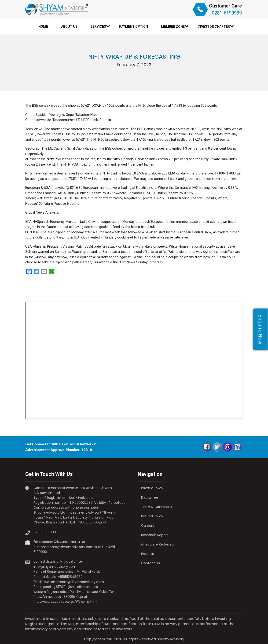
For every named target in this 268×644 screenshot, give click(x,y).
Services (98, 27)
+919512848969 (70, 577)
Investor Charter (214, 27)
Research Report (155, 535)
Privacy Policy (152, 488)
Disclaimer (150, 497)
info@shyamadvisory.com (55, 567)
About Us (69, 27)
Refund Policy (152, 516)
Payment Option (134, 27)
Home (43, 27)
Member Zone (173, 27)
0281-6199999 (227, 13)
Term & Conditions (157, 507)
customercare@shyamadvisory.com (64, 547)
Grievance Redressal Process (158, 549)
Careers (148, 526)
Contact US (151, 563)
